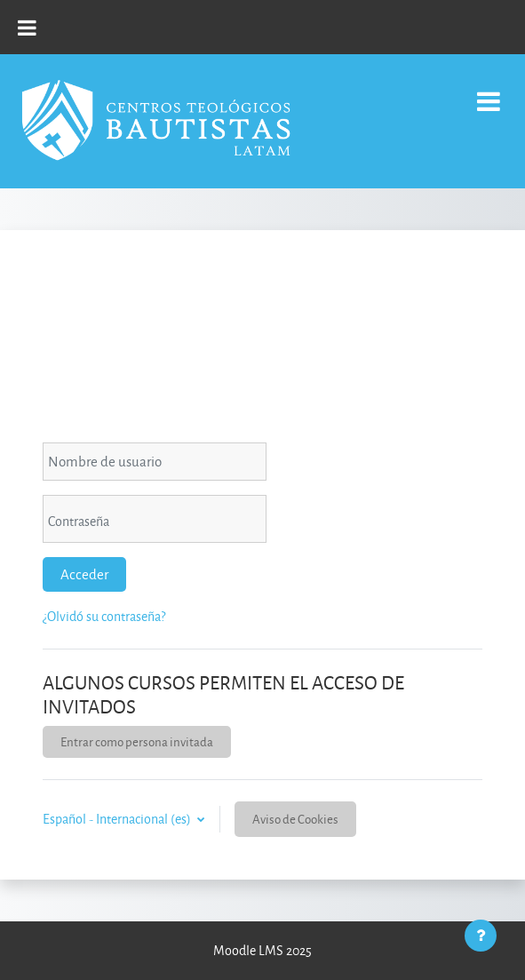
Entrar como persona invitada (137, 741)
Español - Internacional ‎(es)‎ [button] (118, 819)
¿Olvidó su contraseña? (104, 616)
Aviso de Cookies (295, 819)
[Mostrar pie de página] (481, 936)
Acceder (84, 574)
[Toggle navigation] (489, 92)
